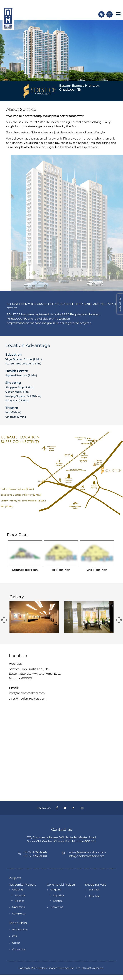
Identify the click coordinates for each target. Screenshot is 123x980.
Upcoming (19, 907)
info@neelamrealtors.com (27, 693)
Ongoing (18, 890)
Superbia (58, 895)
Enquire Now (120, 304)
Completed (19, 914)
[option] (34, 617)
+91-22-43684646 (35, 852)
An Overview (20, 929)
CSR (15, 936)
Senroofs (20, 895)
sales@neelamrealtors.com (28, 699)
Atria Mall (94, 896)
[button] (4, 620)
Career (16, 943)
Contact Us (19, 949)
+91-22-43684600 (35, 856)
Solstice (19, 901)
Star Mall (94, 890)
